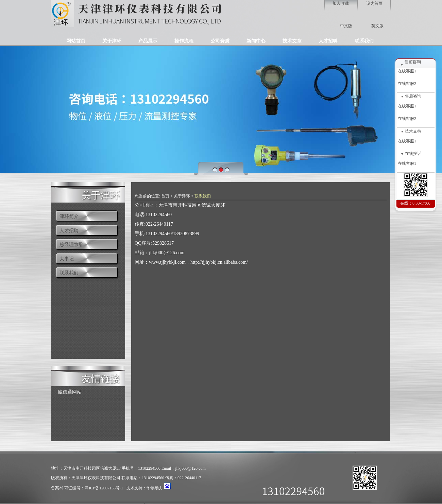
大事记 (67, 259)
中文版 (346, 26)
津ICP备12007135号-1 (104, 488)
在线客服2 (406, 84)
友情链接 (101, 378)
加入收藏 (341, 3)
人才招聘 (69, 231)
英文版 (377, 26)
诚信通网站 (70, 392)
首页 (165, 196)
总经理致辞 (71, 245)
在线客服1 (406, 71)
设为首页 (374, 3)
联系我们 (69, 273)
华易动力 (155, 488)
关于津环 (101, 195)
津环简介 (69, 216)
